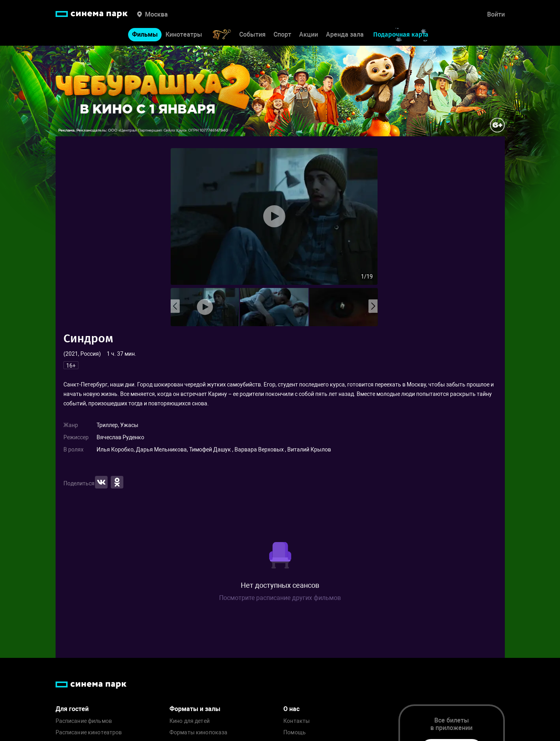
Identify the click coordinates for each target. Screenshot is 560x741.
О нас (291, 709)
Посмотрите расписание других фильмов (280, 598)
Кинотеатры (184, 34)
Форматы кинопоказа (199, 733)
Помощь (295, 733)
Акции (309, 34)
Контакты (297, 721)
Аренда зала (345, 34)
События (252, 34)
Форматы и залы (195, 709)
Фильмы (145, 34)
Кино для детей (190, 721)
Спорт (282, 34)
